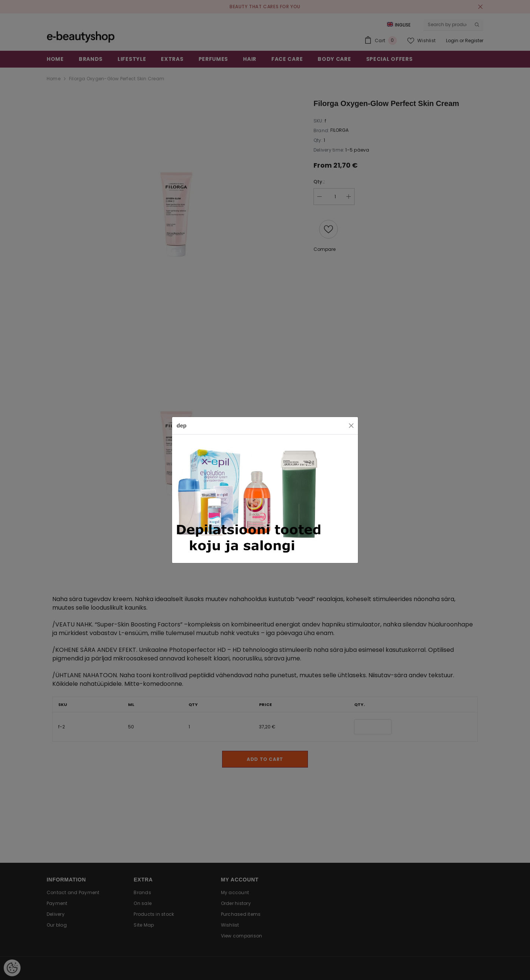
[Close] (351, 426)
